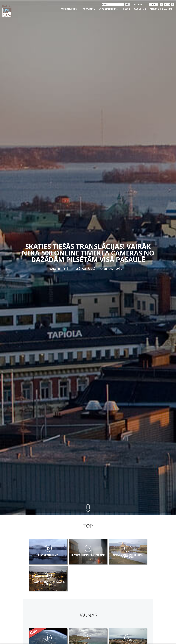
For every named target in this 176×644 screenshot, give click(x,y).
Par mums (140, 9)
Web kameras (70, 9)
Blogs (126, 9)
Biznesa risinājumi (161, 9)
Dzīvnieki (89, 9)
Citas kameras (109, 9)
